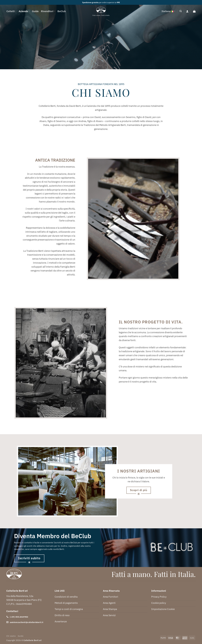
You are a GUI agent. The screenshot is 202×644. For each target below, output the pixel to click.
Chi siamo (11, 636)
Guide (35, 11)
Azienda (24, 11)
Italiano (168, 11)
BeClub (62, 11)
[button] (181, 11)
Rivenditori (48, 11)
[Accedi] (187, 11)
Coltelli (11, 11)
